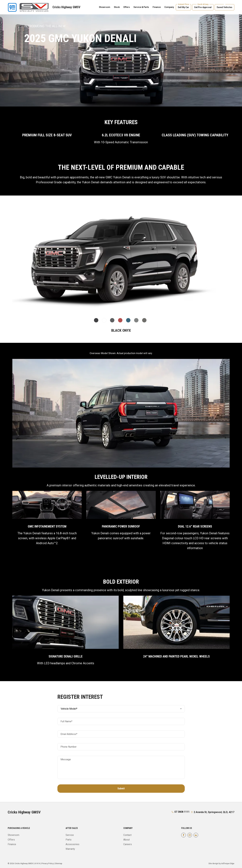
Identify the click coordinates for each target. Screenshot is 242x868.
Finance (157, 7)
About (126, 840)
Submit (121, 788)
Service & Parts (141, 7)
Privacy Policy (48, 864)
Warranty (70, 849)
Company (169, 7)
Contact (127, 835)
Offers (127, 7)
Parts (69, 840)
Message (66, 759)
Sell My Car (183, 7)
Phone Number (69, 747)
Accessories (72, 844)
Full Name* (66, 721)
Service (70, 835)
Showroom (105, 7)
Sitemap (59, 864)
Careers (128, 844)
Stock (117, 7)
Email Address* (69, 734)
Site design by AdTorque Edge (221, 864)
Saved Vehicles (224, 7)
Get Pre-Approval (203, 7)
